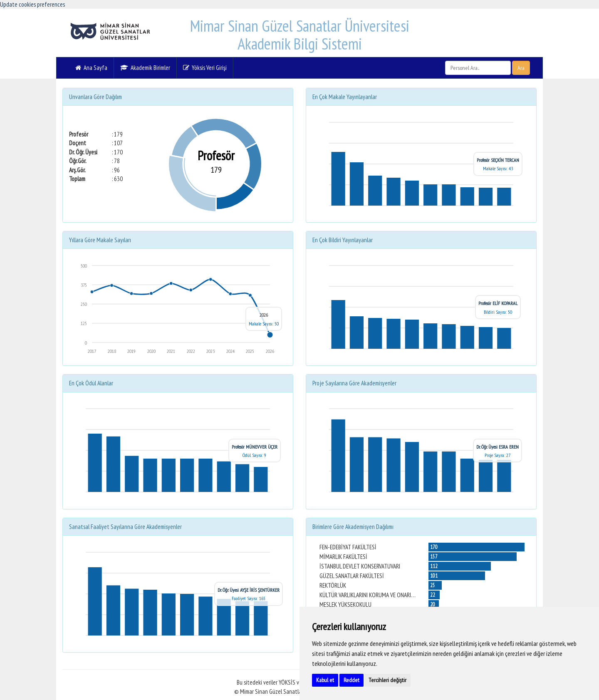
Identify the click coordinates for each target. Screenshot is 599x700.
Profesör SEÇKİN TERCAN (498, 160)
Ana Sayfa (91, 68)
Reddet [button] (351, 680)
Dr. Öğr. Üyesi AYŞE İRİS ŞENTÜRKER (249, 590)
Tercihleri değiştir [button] (387, 680)
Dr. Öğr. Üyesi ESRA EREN (498, 447)
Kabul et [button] (325, 680)
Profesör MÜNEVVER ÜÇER (255, 447)
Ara (521, 68)
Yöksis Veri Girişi (205, 68)
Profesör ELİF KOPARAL (498, 303)
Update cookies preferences (32, 4)
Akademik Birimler (145, 68)
